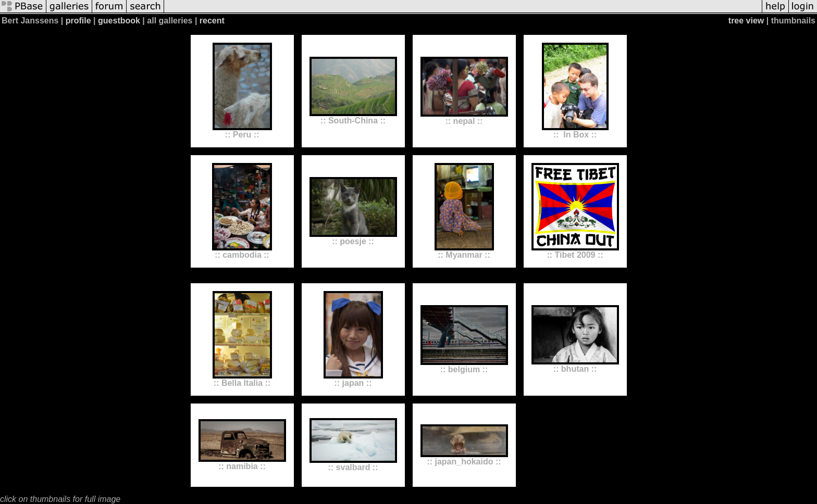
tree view (746, 21)
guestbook (119, 21)
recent (212, 21)
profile (78, 21)
